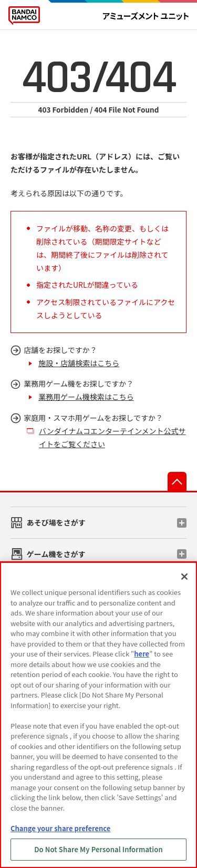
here (142, 654)
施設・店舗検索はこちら (79, 363)
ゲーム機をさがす (56, 554)
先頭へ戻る (177, 481)
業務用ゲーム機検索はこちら (86, 397)
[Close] (184, 577)
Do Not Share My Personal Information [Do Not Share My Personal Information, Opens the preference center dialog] (98, 849)
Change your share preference (60, 828)
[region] (98, 715)
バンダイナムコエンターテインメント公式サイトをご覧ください (112, 437)
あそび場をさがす (56, 522)
